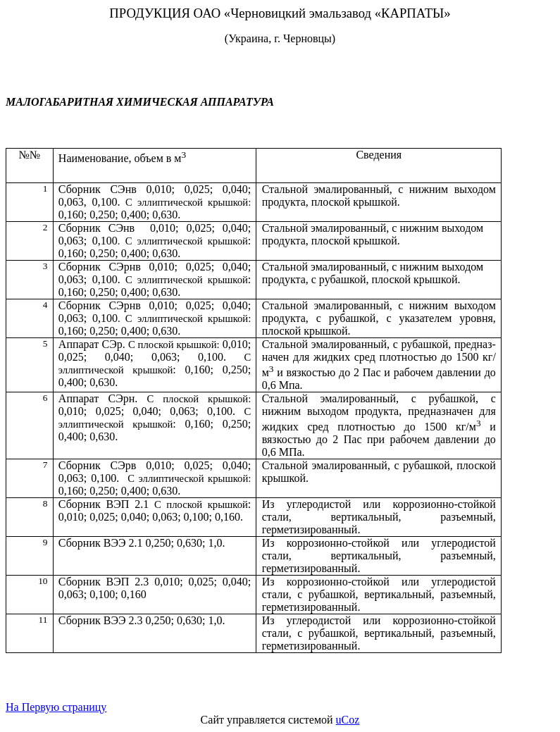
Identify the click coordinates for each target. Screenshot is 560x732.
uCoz (348, 720)
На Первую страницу (56, 707)
